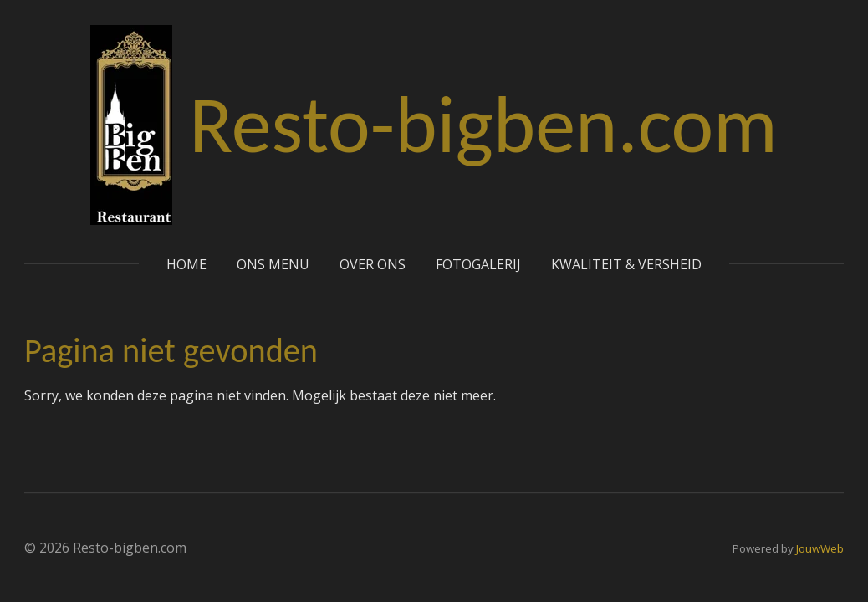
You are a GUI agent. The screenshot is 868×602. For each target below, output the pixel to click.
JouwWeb (820, 548)
